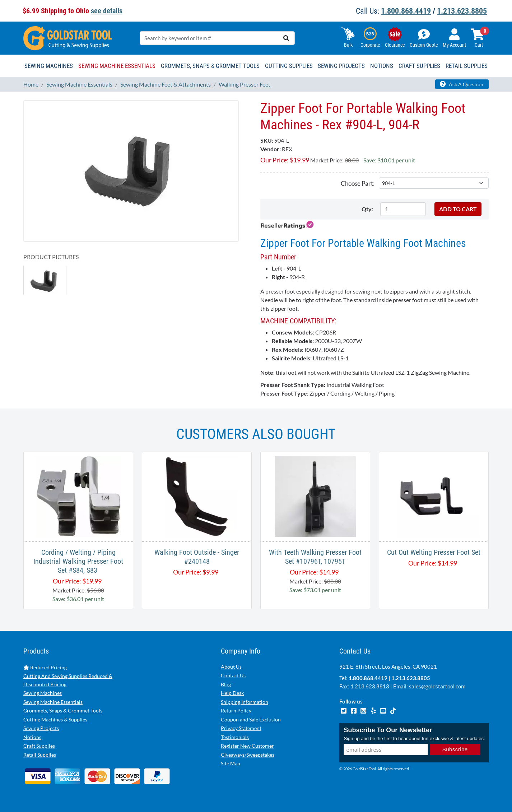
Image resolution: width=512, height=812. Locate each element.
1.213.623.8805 (462, 11)
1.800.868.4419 (406, 11)
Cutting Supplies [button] (289, 66)
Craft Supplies (39, 746)
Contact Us (233, 675)
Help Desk (232, 693)
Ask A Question (462, 84)
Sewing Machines (43, 693)
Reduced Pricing (45, 667)
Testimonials (235, 737)
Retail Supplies (40, 755)
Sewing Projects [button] (341, 66)
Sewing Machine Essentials (53, 702)
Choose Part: (358, 183)
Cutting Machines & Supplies (55, 719)
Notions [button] (382, 66)
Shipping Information (245, 702)
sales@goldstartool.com (437, 686)
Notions (32, 737)
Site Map (231, 763)
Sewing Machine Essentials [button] (117, 66)
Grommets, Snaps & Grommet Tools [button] (210, 66)
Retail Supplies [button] (467, 66)
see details (107, 11)
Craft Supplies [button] (419, 66)
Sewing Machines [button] (49, 66)
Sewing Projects (41, 728)
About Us (231, 667)
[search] (286, 38)
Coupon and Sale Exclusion (251, 719)
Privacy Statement (241, 728)
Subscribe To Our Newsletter (388, 731)
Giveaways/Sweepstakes (248, 755)
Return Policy (236, 710)
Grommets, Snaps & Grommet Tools (63, 710)
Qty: (367, 209)
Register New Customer (247, 746)
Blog (226, 684)
